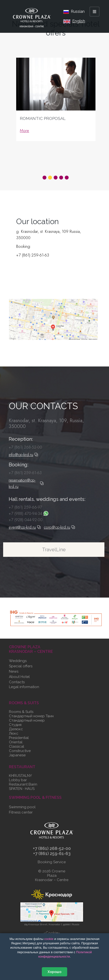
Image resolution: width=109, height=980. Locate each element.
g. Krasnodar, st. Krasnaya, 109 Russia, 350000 (49, 235)
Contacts (17, 682)
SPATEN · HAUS (22, 789)
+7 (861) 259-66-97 (25, 507)
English (74, 21)
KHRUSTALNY (20, 776)
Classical (17, 746)
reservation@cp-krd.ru (34, 268)
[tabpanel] (56, 109)
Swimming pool (22, 807)
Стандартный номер (27, 720)
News (14, 671)
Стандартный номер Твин (31, 716)
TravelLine (54, 550)
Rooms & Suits (21, 712)
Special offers (21, 666)
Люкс (14, 733)
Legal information (24, 687)
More (24, 131)
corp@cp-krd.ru (59, 527)
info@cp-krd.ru (23, 455)
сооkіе (49, 939)
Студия (15, 725)
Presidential (19, 738)
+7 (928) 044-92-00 (26, 520)
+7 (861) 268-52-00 (25, 447)
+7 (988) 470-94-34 (29, 513)
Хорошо (54, 972)
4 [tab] (61, 178)
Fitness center (21, 812)
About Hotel (19, 677)
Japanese (17, 755)
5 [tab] (67, 178)
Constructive (20, 751)
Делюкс (16, 729)
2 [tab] (50, 178)
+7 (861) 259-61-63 (33, 255)
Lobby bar (18, 780)
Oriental (16, 742)
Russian (74, 11)
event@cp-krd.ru (25, 527)
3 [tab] (56, 178)
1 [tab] (44, 178)
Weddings (18, 661)
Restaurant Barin (23, 784)
